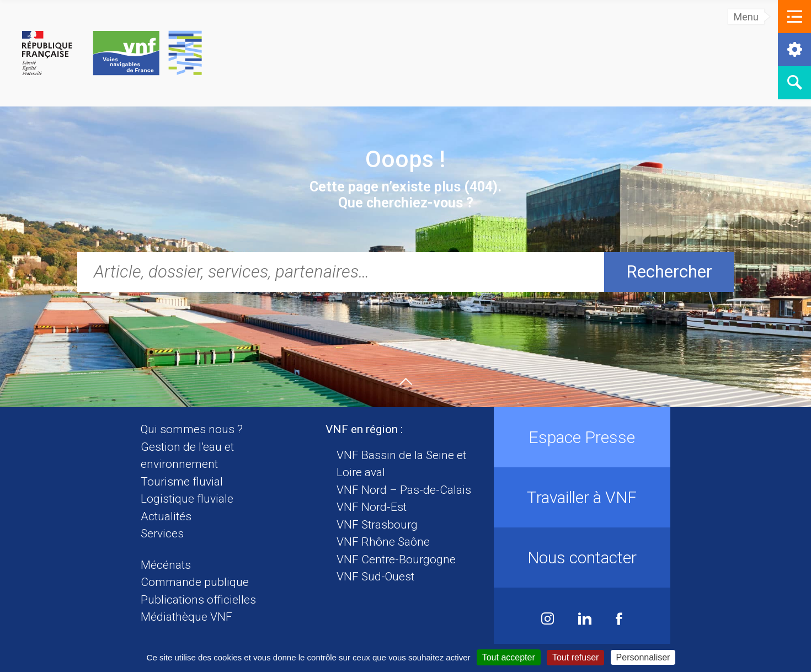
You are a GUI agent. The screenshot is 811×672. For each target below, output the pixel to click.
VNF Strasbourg (377, 525)
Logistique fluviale (187, 499)
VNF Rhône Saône (383, 542)
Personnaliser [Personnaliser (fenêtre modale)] (643, 657)
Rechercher (669, 272)
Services (162, 534)
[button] (794, 17)
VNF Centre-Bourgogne (396, 559)
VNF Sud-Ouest (375, 577)
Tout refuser (575, 657)
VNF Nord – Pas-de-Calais (404, 490)
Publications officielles (198, 600)
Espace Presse (582, 437)
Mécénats (166, 565)
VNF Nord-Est (372, 507)
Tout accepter (509, 657)
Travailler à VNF (582, 497)
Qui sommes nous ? (192, 429)
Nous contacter (582, 558)
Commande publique (195, 582)
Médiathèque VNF (186, 617)
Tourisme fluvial (182, 482)
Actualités (166, 516)
